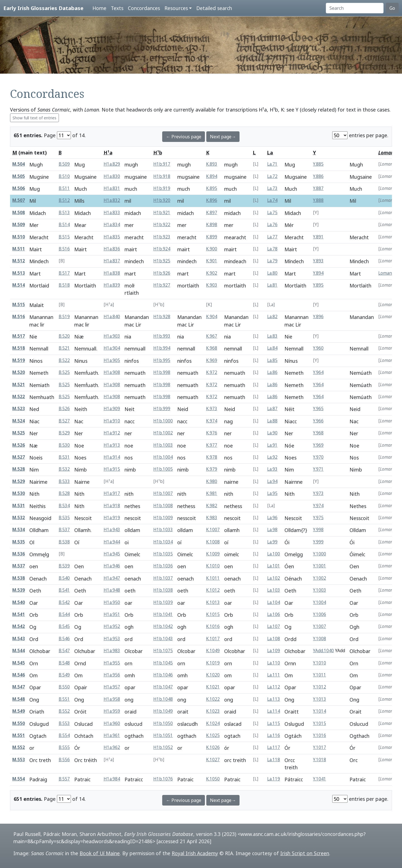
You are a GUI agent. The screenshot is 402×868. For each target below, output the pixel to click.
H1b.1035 (163, 554)
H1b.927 (162, 285)
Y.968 (318, 433)
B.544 (64, 614)
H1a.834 (112, 225)
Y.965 (318, 409)
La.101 (274, 566)
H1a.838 (112, 273)
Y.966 (318, 421)
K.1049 (213, 651)
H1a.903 (112, 336)
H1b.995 (162, 360)
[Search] (355, 8)
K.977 (212, 445)
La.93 (272, 469)
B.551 (64, 699)
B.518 (64, 285)
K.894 (212, 176)
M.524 (19, 421)
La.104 (274, 602)
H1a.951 (112, 614)
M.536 (19, 554)
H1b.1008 (163, 506)
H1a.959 (112, 711)
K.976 (212, 433)
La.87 (272, 409)
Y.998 (318, 530)
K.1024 (213, 723)
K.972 (212, 372)
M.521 (19, 385)
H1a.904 (112, 348)
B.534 (64, 506)
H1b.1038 (163, 590)
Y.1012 (320, 687)
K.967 (212, 336)
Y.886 (318, 176)
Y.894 (318, 273)
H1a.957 (112, 687)
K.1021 (213, 687)
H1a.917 (112, 493)
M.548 (19, 699)
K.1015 (213, 614)
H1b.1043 (163, 639)
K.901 (212, 261)
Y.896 (318, 317)
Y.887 (318, 188)
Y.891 (318, 237)
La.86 (272, 372)
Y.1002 (320, 578)
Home (99, 8)
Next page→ (223, 137)
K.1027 (213, 760)
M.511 (19, 249)
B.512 (64, 200)
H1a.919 (112, 518)
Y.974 (318, 506)
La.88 (272, 421)
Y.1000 (320, 554)
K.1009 (213, 554)
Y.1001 (320, 566)
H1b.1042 (163, 626)
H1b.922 (162, 225)
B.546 (64, 639)
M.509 (19, 225)
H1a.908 (112, 372)
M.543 (19, 639)
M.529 (19, 481)
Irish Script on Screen (305, 853)
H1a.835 (112, 237)
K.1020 (213, 675)
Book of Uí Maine (100, 853)
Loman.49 (388, 273)
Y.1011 (320, 675)
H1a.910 (112, 421)
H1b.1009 (163, 518)
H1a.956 (112, 675)
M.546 (19, 675)
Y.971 (318, 469)
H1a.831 (112, 188)
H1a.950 (112, 602)
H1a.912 (112, 433)
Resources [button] (176, 8)
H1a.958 (112, 699)
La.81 (272, 285)
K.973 (212, 409)
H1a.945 (112, 554)
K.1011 (213, 578)
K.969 (212, 360)
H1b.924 (162, 249)
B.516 (64, 249)
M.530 (19, 493)
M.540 (19, 602)
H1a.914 (112, 457)
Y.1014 (320, 711)
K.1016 (213, 626)
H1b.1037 (163, 578)
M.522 (19, 397)
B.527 (64, 421)
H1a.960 (112, 723)
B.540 (64, 578)
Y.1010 (320, 663)
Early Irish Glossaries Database (43, 8)
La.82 (272, 317)
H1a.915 (112, 469)
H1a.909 (112, 409)
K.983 (212, 518)
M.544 (19, 651)
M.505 (19, 176)
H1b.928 (162, 317)
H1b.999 (162, 409)
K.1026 (213, 747)
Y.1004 (320, 602)
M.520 (19, 372)
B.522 (64, 360)
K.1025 (213, 735)
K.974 (212, 421)
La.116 (274, 735)
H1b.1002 (163, 433)
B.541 (64, 590)
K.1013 (213, 602)
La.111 (274, 675)
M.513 (19, 273)
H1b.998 (162, 372)
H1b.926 (162, 273)
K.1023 (213, 711)
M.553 (19, 760)
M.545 (19, 663)
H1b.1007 (163, 493)
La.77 (272, 237)
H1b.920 (162, 200)
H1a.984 (112, 779)
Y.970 (318, 457)
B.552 (64, 711)
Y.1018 (320, 760)
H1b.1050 (163, 723)
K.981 (212, 493)
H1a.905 (112, 360)
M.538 (19, 578)
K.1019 (213, 663)
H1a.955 (112, 663)
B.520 (64, 336)
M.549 (19, 711)
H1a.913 (112, 445)
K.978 (212, 457)
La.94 (272, 481)
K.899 (212, 237)
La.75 (272, 213)
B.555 (64, 747)
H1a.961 (112, 735)
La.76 (272, 225)
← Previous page (184, 137)
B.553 (64, 723)
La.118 (274, 760)
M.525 (19, 433)
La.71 (272, 164)
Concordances (144, 8)
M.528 (19, 469)
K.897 (212, 213)
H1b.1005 (163, 469)
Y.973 (318, 493)
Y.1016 (320, 735)
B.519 (64, 317)
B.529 (64, 433)
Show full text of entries (34, 118)
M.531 (19, 506)
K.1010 (213, 566)
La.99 (272, 542)
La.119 (274, 779)
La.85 (272, 360)
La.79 (272, 261)
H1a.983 (112, 651)
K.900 (212, 249)
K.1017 (213, 639)
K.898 (212, 225)
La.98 (272, 530)
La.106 (274, 614)
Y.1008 (320, 639)
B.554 (64, 735)
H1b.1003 (163, 445)
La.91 (272, 445)
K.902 (212, 273)
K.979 (212, 469)
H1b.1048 (163, 699)
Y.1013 (320, 699)
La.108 (274, 639)
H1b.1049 (163, 711)
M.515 (19, 305)
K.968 (212, 348)
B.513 (64, 213)
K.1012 (213, 590)
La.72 (272, 176)
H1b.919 (162, 188)
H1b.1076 (163, 779)
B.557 (64, 779)
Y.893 (318, 261)
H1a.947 (112, 578)
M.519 (19, 360)
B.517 (64, 273)
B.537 (64, 530)
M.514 (19, 285)
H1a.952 (112, 626)
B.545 (64, 626)
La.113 (274, 699)
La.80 (272, 273)
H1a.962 (112, 747)
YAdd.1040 (323, 651)
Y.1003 (320, 590)
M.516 (19, 317)
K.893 (212, 164)
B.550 (64, 687)
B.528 (64, 493)
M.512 (19, 261)
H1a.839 (112, 285)
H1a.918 (112, 506)
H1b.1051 (163, 735)
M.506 (19, 188)
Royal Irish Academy (195, 853)
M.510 (19, 237)
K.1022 (213, 699)
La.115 (274, 723)
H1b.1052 (163, 747)
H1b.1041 (163, 614)
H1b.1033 (163, 530)
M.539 (19, 590)
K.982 (212, 506)
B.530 (64, 445)
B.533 (64, 481)
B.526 (64, 409)
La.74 (272, 200)
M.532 (19, 518)
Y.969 (318, 445)
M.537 (19, 566)
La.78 (272, 249)
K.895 (212, 188)
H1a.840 (112, 317)
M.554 (19, 779)
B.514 (64, 225)
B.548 (64, 663)
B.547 (64, 651)
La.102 (274, 578)
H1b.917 (162, 164)
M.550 (19, 723)
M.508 (19, 213)
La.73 (272, 188)
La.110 (274, 663)
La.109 (274, 651)
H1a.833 (112, 213)
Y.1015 (320, 723)
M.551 (19, 735)
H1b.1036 (163, 566)
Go (392, 8)
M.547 (19, 687)
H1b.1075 (163, 651)
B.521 (64, 348)
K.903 (212, 285)
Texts (117, 8)
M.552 (19, 747)
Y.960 (318, 348)
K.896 (212, 200)
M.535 (19, 542)
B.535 (64, 518)
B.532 (64, 469)
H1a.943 (112, 530)
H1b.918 (162, 176)
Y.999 (318, 542)
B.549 (64, 675)
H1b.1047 (163, 687)
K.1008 (213, 542)
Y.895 (318, 285)
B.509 (64, 164)
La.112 (274, 687)
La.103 (274, 590)
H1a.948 (112, 590)
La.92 (272, 457)
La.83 (272, 336)
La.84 (272, 348)
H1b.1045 (163, 663)
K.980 (212, 481)
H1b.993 (162, 336)
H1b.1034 (163, 542)
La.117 (274, 747)
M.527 (19, 457)
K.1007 (213, 530)
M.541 (19, 614)
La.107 (274, 626)
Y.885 (318, 164)
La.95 (272, 493)
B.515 (64, 237)
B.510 (64, 176)
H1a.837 (112, 261)
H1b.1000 (163, 421)
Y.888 (318, 200)
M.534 (19, 530)
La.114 (274, 711)
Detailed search (214, 8)
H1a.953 (112, 639)
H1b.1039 (163, 602)
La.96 (272, 518)
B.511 (64, 188)
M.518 (19, 348)
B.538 (64, 542)
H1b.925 (162, 261)
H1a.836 (112, 249)
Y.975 (318, 518)
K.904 (212, 317)
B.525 (64, 372)
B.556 (64, 760)
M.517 (19, 336)
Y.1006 (320, 614)
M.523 (19, 409)
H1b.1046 (163, 675)
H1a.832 (112, 200)
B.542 (64, 602)
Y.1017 (320, 747)
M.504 (19, 164)
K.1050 (213, 779)
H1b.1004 (163, 457)
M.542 (19, 626)
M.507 (19, 200)
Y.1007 (320, 626)
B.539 (64, 566)
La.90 (272, 433)
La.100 (274, 554)
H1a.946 (112, 566)
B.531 (64, 457)
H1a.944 (112, 542)
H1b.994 (162, 348)
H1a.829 (112, 164)
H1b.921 (162, 213)
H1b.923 (162, 237)
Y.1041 (320, 779)
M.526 (19, 445)
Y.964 (318, 372)
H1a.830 (112, 176)
